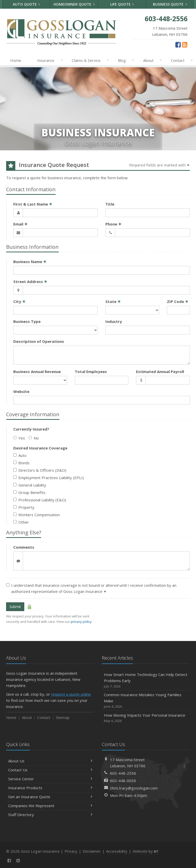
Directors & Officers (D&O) (40, 470)
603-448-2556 (123, 773)
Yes (19, 438)
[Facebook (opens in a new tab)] (178, 44)
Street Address (30, 281)
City (19, 301)
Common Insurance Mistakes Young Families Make (146, 701)
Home (16, 60)
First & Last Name (33, 204)
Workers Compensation (36, 515)
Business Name (30, 262)
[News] (185, 44)
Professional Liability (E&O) (40, 500)
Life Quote (122, 4)
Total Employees (91, 371)
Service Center (50, 779)
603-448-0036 (123, 781)
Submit (15, 607)
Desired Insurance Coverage (40, 448)
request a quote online (71, 694)
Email (20, 224)
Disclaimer (92, 851)
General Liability (30, 485)
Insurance (49, 60)
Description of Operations (39, 341)
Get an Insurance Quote (50, 797)
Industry (114, 321)
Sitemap (63, 718)
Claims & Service (89, 60)
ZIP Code (178, 301)
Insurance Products (50, 788)
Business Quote (170, 4)
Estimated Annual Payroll (160, 371)
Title (110, 204)
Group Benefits (29, 492)
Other (21, 522)
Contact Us (50, 770)
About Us (50, 761)
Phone (113, 224)
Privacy (71, 851)
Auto (20, 455)
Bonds (21, 463)
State (113, 301)
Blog (125, 60)
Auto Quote (26, 4)
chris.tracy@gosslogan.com (134, 788)
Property (24, 507)
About (151, 60)
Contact (181, 60)
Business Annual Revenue (37, 371)
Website (21, 391)
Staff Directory (50, 815)
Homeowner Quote (74, 4)
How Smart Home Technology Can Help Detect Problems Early (146, 680)
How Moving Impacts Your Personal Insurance (146, 718)
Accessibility (117, 851)
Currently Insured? (31, 429)
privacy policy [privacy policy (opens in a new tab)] (81, 622)
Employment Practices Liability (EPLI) (48, 478)
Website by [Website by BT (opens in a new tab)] (146, 851)
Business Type (27, 321)
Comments (24, 547)
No (34, 438)
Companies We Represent (50, 806)
